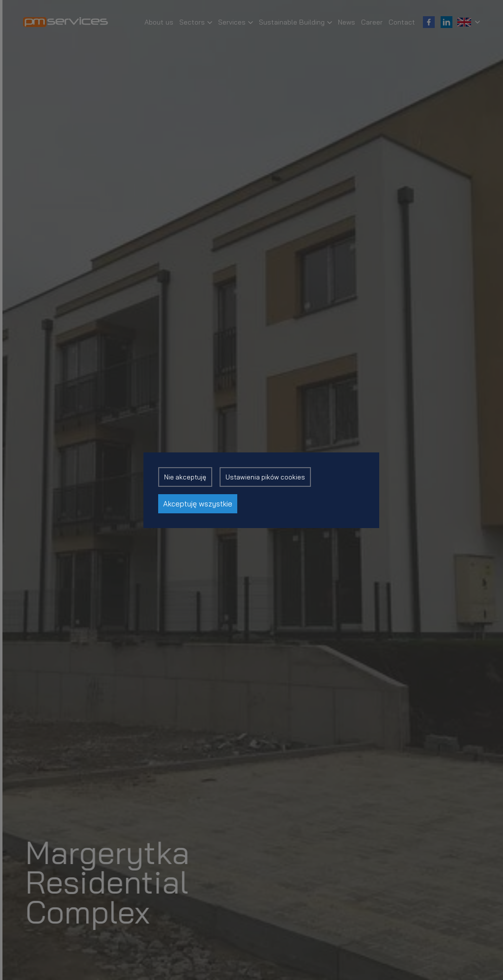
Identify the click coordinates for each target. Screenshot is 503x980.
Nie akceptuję (185, 477)
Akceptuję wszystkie (198, 504)
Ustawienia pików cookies (265, 477)
